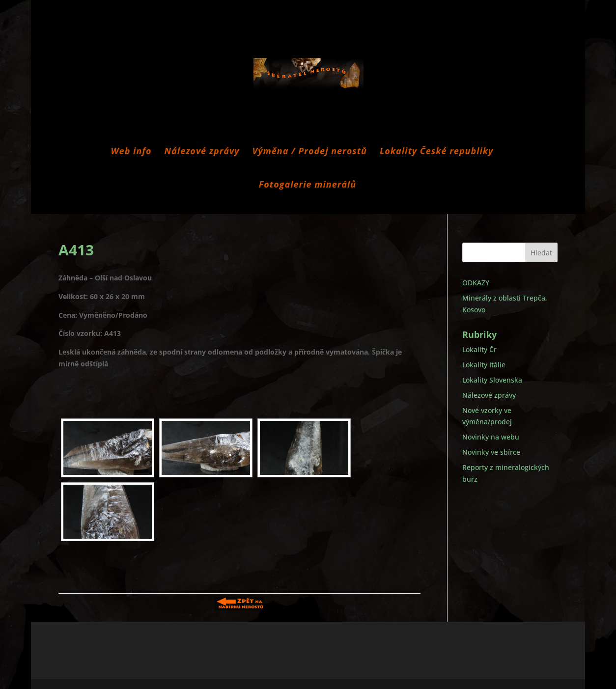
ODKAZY (476, 283)
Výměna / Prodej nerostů (310, 152)
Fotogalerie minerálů (308, 185)
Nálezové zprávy (202, 152)
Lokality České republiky (437, 152)
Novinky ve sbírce (491, 452)
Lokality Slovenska (492, 380)
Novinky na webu (491, 437)
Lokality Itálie (484, 365)
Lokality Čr (479, 349)
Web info (131, 152)
